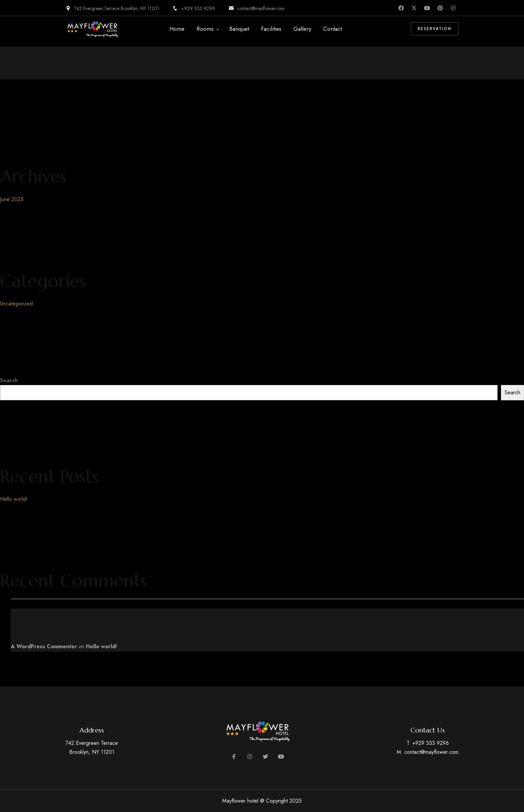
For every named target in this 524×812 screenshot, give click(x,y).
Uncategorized (16, 304)
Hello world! (14, 499)
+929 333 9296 (194, 8)
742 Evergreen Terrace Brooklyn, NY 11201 (112, 8)
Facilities (271, 29)
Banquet (239, 29)
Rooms (205, 29)
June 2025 (12, 199)
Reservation (435, 29)
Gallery (302, 29)
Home (177, 29)
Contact (333, 29)
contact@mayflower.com (257, 8)
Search (9, 380)
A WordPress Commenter (44, 646)
